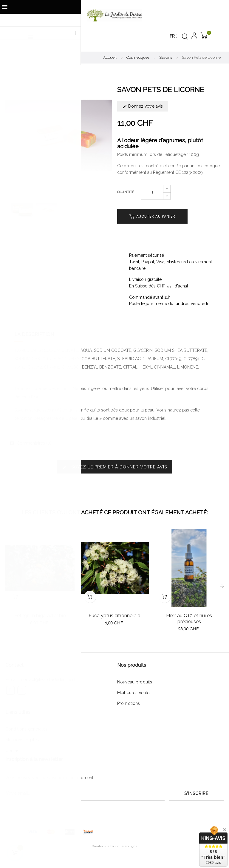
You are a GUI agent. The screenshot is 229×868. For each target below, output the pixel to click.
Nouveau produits (135, 682)
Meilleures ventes (134, 693)
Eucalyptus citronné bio (114, 616)
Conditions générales (26, 729)
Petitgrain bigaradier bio (40, 616)
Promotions (129, 703)
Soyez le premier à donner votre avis (114, 467)
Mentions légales (22, 740)
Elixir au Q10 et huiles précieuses (189, 619)
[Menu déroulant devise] (174, 36)
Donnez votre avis (143, 106)
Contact (13, 751)
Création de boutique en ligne (115, 846)
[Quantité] (152, 192)
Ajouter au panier (152, 216)
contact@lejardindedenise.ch (49, 680)
